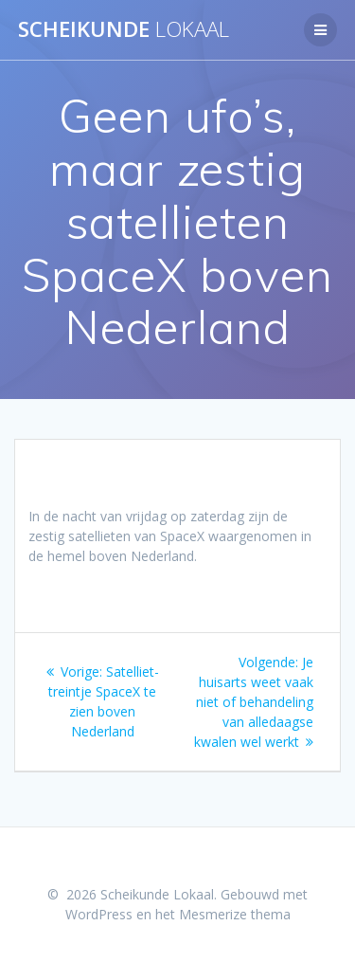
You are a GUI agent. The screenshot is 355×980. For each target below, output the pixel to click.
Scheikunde (124, 29)
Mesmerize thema (235, 914)
